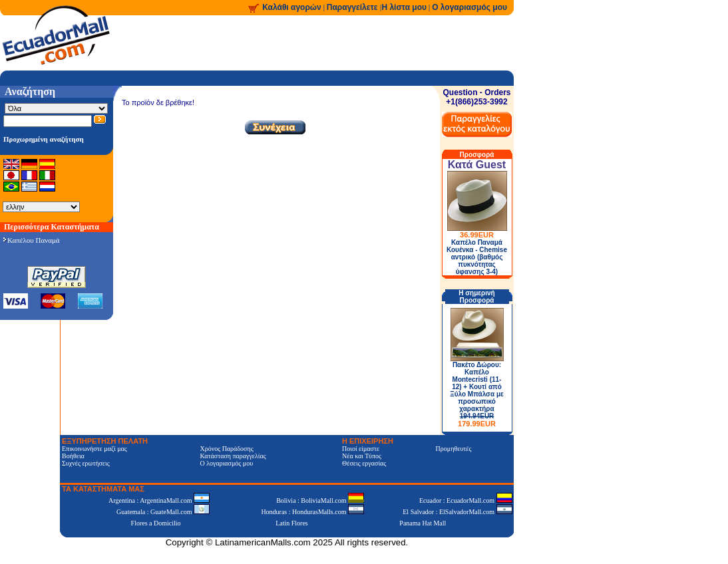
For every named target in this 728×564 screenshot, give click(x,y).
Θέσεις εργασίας (364, 463)
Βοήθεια (73, 456)
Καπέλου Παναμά (32, 240)
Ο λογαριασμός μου (469, 7)
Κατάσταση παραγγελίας (233, 456)
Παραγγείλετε (353, 7)
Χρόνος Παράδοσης (226, 449)
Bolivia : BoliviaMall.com (320, 500)
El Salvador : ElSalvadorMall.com (457, 512)
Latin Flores (292, 523)
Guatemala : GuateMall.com (163, 512)
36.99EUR (477, 235)
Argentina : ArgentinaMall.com (159, 500)
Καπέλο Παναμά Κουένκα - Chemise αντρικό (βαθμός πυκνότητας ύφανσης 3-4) (477, 257)
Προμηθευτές (454, 449)
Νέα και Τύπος (362, 456)
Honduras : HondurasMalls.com (312, 512)
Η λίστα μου (404, 7)
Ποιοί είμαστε (361, 449)
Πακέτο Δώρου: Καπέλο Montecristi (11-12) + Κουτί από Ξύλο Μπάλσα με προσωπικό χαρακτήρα (477, 394)
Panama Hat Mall (423, 523)
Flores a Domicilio (156, 523)
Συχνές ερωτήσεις (86, 463)
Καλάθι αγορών (291, 7)
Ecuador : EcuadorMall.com (466, 500)
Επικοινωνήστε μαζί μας (94, 449)
